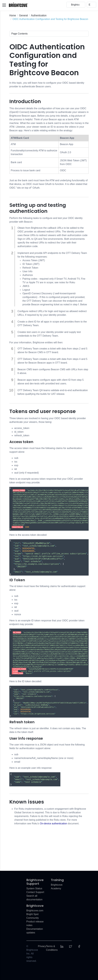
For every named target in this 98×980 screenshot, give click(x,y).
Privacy (42, 946)
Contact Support (35, 892)
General (23, 15)
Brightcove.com (35, 911)
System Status (34, 888)
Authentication (39, 15)
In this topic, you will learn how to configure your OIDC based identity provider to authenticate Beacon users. (47, 85)
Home (13, 15)
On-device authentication (54, 824)
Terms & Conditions (52, 948)
